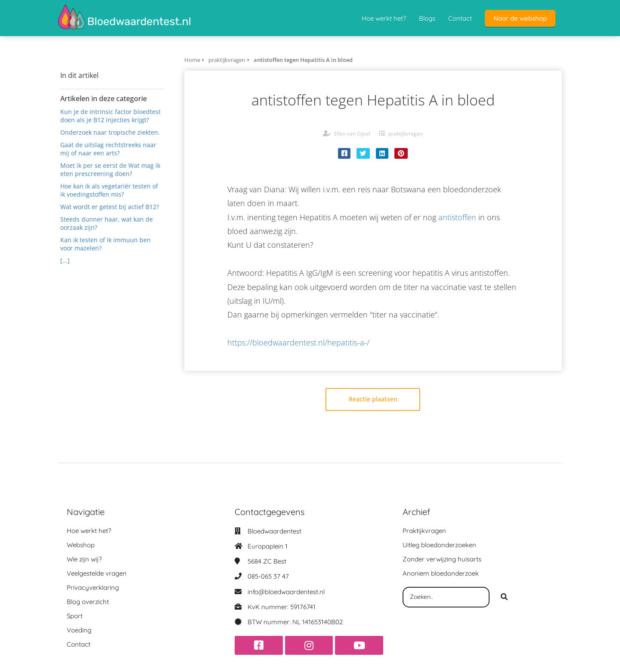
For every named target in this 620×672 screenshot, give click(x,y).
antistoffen (457, 217)
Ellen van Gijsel (352, 134)
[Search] (504, 597)
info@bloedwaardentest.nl (286, 592)
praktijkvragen (406, 134)
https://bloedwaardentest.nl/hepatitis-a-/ (298, 342)
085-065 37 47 (268, 576)
